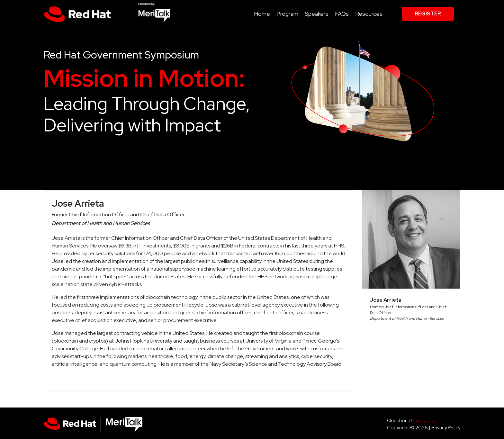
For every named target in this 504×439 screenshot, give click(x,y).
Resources (369, 14)
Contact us (425, 421)
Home (262, 14)
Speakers (317, 14)
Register (428, 14)
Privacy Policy (446, 428)
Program (287, 14)
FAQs (342, 14)
